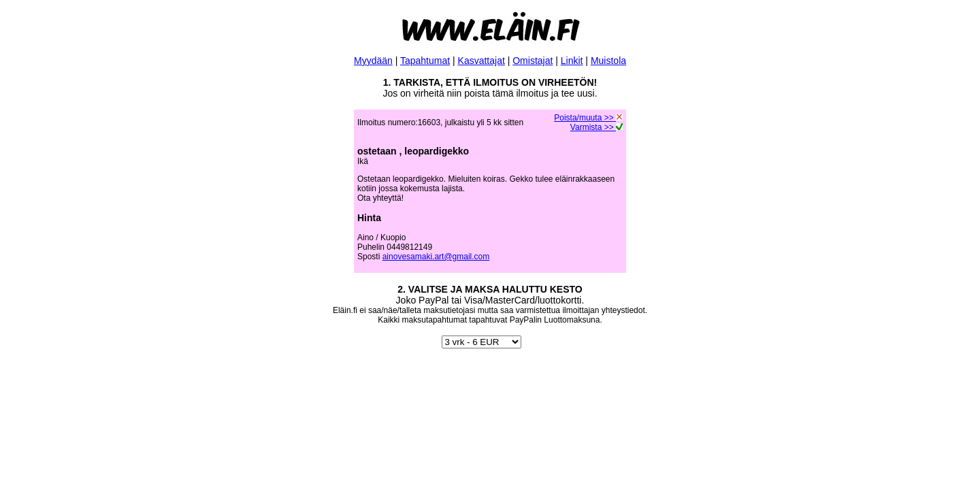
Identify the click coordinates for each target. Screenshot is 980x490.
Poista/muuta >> (588, 118)
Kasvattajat (481, 61)
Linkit (572, 61)
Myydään (373, 61)
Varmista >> (597, 127)
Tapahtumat (425, 61)
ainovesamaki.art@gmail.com (436, 257)
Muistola (608, 61)
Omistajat (533, 61)
